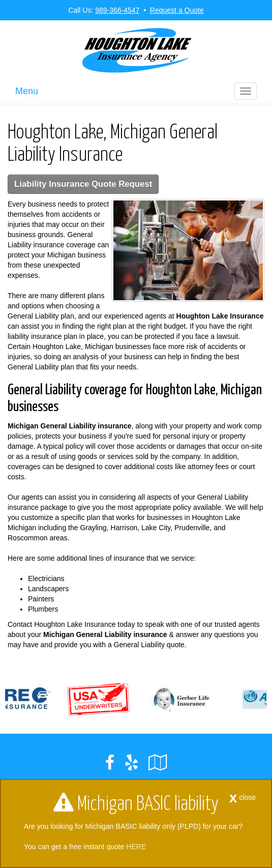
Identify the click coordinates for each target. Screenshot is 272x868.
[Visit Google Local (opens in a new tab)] (158, 763)
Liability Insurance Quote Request (83, 184)
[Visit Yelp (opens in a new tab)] (131, 763)
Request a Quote (177, 10)
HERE (136, 847)
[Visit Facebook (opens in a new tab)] (110, 763)
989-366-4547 (117, 10)
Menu (27, 91)
